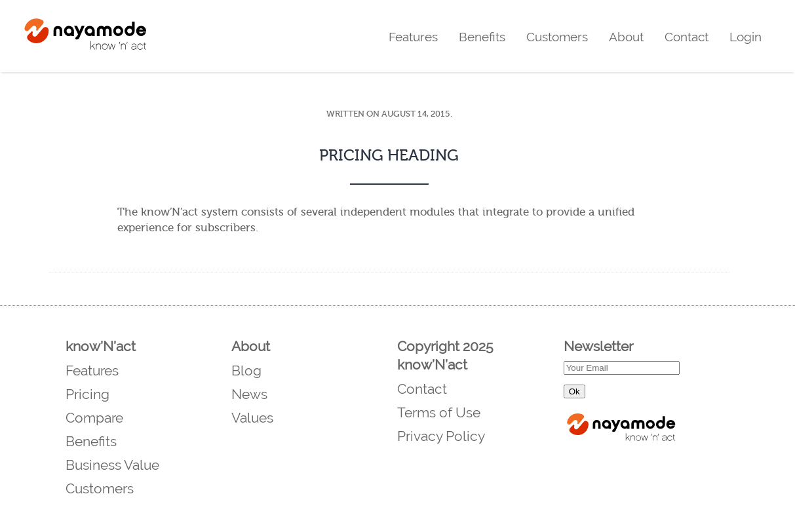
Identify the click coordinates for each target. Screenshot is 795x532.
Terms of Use (439, 412)
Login (746, 37)
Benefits (482, 37)
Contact (687, 37)
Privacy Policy (441, 436)
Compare (94, 418)
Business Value (112, 465)
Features (413, 37)
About (626, 37)
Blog (246, 370)
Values (252, 418)
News (249, 394)
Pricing (87, 394)
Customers (557, 37)
